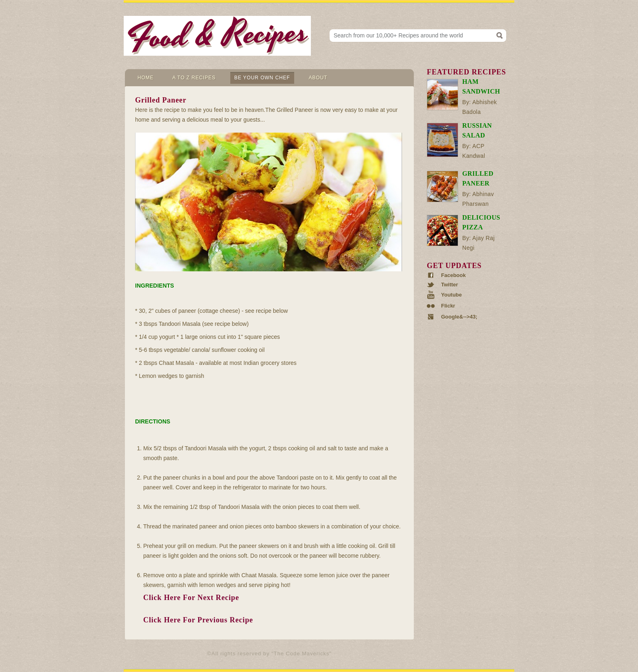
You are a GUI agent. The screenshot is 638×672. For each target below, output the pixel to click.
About (318, 78)
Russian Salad (477, 130)
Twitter (450, 285)
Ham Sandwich (481, 86)
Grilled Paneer (478, 178)
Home (146, 78)
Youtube (451, 295)
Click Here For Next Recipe (191, 598)
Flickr (448, 306)
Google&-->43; (459, 317)
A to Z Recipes (194, 78)
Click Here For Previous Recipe (198, 620)
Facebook (453, 275)
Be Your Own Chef (262, 78)
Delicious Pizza (481, 222)
